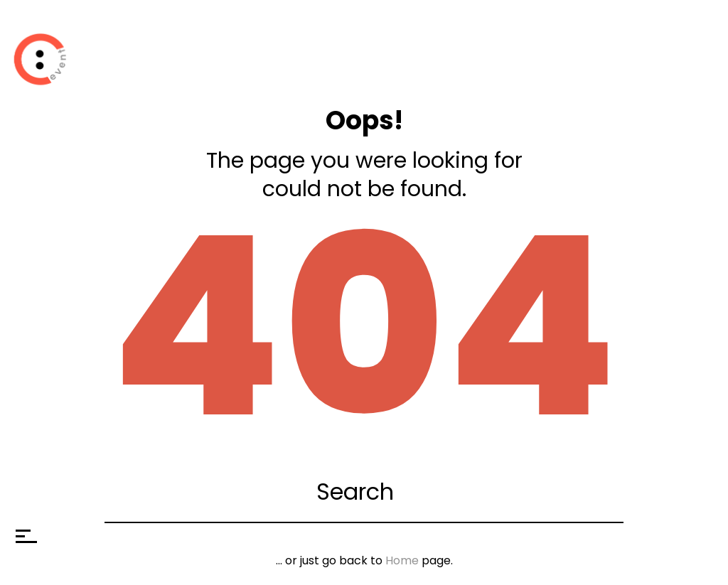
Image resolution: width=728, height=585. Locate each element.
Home (402, 560)
